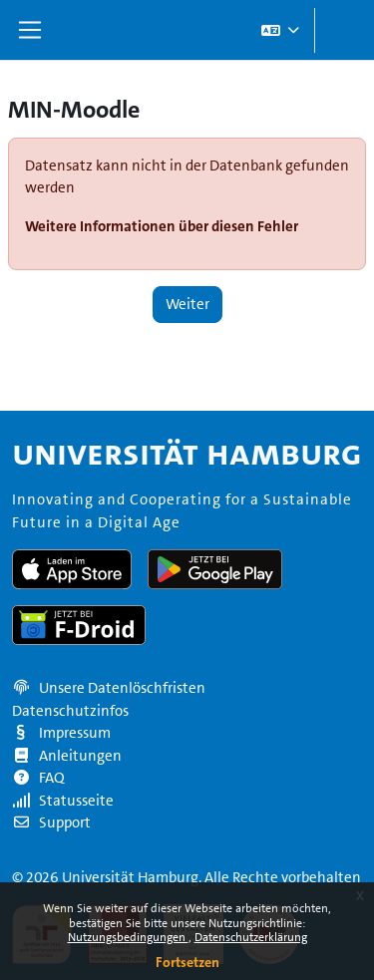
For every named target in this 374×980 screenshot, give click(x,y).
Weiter (187, 304)
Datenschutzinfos (70, 711)
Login (345, 30)
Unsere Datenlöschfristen (122, 688)
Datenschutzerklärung (251, 937)
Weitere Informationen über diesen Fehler (162, 226)
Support (51, 822)
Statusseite (63, 801)
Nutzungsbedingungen (128, 937)
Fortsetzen (187, 962)
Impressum (61, 733)
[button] (279, 30)
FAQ (38, 778)
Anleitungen (67, 756)
